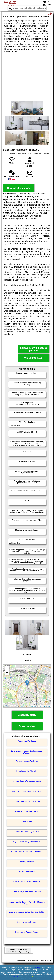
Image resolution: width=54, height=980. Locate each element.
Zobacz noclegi (27, 726)
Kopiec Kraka (27, 821)
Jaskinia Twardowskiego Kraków (27, 832)
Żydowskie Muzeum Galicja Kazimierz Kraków (27, 912)
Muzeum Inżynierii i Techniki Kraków (27, 892)
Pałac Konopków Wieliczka (27, 771)
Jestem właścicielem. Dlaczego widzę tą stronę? (19, 950)
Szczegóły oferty (27, 715)
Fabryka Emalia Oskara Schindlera (27, 882)
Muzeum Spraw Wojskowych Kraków (27, 781)
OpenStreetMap (45, 706)
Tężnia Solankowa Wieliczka (27, 761)
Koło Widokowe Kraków (27, 872)
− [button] (7, 673)
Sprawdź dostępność (19, 188)
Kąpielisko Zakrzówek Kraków (27, 811)
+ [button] (7, 669)
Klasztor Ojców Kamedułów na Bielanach (27, 852)
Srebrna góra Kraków (27, 862)
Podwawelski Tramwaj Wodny (27, 932)
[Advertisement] (27, 77)
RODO (16, 977)
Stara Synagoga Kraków (27, 922)
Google (38, 968)
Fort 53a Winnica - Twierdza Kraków (27, 801)
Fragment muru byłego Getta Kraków (27, 842)
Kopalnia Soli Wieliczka (27, 741)
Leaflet (34, 706)
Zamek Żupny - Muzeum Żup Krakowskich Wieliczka (27, 752)
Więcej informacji (34, 358)
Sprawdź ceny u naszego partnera (34, 349)
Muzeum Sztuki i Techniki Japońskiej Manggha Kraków (27, 903)
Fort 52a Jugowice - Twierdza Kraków (27, 791)
